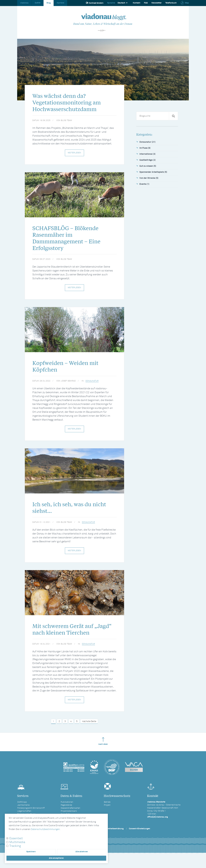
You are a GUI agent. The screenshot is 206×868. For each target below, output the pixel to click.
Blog (49, 3)
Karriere (60, 3)
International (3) (147, 154)
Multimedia (17, 842)
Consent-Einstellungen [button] (140, 837)
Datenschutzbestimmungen (45, 829)
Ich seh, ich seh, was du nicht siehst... (73, 514)
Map (185, 3)
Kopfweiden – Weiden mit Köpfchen (69, 371)
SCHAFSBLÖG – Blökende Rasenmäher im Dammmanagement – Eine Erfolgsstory (70, 241)
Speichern (31, 852)
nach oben (103, 749)
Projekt (107, 813)
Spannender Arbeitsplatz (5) (153, 172)
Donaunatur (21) (147, 142)
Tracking (15, 846)
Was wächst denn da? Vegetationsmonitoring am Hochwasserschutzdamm (70, 103)
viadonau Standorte (156, 810)
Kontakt (137, 3)
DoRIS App (22, 810)
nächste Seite (89, 729)
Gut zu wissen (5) (148, 166)
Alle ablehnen (82, 852)
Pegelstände (66, 813)
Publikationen (67, 810)
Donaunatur (92, 387)
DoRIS (38, 3)
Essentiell (16, 838)
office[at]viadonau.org (158, 825)
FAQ (146, 3)
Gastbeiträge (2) (148, 160)
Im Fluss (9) (145, 148)
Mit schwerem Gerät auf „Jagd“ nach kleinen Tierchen (74, 637)
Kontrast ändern (95, 3)
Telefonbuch (171, 3)
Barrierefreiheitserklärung (111, 837)
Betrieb (107, 810)
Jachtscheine (23, 813)
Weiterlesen (74, 155)
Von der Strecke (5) (149, 178)
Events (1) (144, 184)
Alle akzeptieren (56, 858)
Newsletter (157, 3)
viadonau (24, 3)
